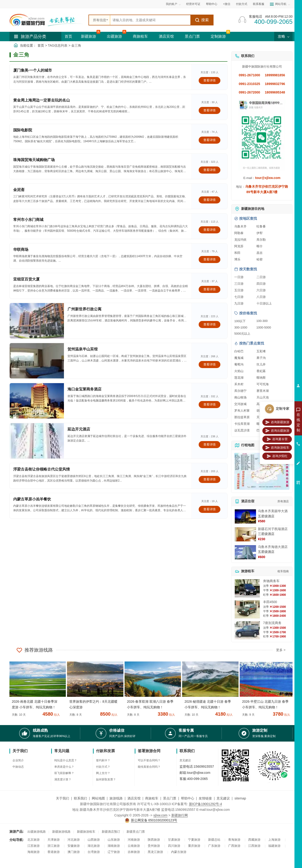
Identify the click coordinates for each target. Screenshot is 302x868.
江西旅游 (254, 846)
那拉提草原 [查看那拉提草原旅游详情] (242, 417)
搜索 (202, 20)
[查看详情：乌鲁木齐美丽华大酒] (245, 516)
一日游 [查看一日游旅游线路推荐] (239, 277)
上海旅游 (274, 840)
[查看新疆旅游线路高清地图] (262, 471)
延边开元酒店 (79, 429)
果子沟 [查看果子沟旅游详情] (261, 358)
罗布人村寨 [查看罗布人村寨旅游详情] (242, 411)
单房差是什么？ (64, 767)
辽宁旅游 (114, 852)
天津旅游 (54, 840)
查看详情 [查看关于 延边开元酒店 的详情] (210, 444)
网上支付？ (103, 773)
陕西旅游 (154, 840)
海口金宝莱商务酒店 (84, 389)
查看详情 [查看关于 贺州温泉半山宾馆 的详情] (210, 364)
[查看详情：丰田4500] (247, 609)
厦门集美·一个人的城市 (33, 70)
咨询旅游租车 (277, 448)
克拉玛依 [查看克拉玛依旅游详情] (240, 240)
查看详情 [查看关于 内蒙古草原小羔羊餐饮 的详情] (210, 509)
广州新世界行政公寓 (84, 309)
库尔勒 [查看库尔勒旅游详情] (261, 240)
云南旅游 (134, 846)
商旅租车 (140, 36)
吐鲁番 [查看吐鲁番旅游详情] (261, 226)
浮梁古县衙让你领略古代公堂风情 (42, 469)
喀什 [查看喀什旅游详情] (260, 246)
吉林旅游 (134, 852)
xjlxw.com (160, 815)
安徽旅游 (74, 846)
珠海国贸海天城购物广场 (34, 160)
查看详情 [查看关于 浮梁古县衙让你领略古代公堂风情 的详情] (210, 479)
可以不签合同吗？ (149, 760)
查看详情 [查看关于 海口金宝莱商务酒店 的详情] (210, 404)
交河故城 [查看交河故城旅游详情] (240, 404)
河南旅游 (134, 840)
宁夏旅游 (194, 840)
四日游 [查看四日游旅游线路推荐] (261, 284)
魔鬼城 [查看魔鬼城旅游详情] (239, 358)
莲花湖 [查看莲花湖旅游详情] (239, 378)
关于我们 (63, 798)
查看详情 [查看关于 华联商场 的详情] (210, 259)
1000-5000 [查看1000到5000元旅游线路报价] (264, 327)
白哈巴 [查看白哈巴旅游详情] (239, 351)
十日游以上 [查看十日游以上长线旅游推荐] (264, 303)
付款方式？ (103, 767)
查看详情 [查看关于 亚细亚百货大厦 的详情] (210, 289)
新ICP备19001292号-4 (206, 804)
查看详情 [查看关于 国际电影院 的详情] (210, 140)
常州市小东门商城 (28, 220)
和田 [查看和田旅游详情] (237, 253)
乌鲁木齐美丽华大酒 (273, 511)
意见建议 (185, 760)
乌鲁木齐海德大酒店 (273, 547)
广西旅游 (234, 846)
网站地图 (98, 798)
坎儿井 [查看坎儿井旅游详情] (261, 364)
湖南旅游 (114, 846)
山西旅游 (94, 840)
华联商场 (21, 249)
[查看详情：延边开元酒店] (37, 441)
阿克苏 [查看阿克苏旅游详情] (239, 246)
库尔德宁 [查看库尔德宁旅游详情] (240, 391)
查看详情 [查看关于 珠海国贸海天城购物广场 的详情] (210, 170)
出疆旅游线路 (37, 832)
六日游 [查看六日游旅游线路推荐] (261, 290)
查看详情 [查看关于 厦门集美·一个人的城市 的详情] (210, 80)
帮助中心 (212, 4)
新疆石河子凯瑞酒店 (273, 529)
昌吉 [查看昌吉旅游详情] (260, 253)
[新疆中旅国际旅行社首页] (47, 20)
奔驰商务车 (271, 581)
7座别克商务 (272, 623)
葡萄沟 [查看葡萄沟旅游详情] (239, 364)
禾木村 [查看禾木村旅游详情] (239, 384)
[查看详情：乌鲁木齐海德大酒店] (245, 552)
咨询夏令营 (277, 439)
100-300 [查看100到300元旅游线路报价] (262, 321)
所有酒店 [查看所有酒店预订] (283, 501)
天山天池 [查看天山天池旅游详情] (263, 397)
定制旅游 (218, 36)
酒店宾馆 (166, 36)
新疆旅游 (88, 36)
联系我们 (80, 798)
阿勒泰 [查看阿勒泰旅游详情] (239, 233)
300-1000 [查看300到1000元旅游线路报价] (241, 327)
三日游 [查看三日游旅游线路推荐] (239, 284)
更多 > (281, 650)
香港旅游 (54, 852)
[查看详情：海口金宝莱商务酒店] (37, 401)
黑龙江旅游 (155, 852)
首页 (68, 36)
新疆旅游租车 (86, 832)
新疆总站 (214, 840)
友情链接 (205, 798)
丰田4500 (270, 602)
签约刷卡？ (103, 760)
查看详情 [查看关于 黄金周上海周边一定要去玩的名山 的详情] (210, 110)
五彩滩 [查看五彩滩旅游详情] (261, 351)
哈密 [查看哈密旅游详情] (260, 259)
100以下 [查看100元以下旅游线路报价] (240, 321)
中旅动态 (18, 767)
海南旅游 (34, 852)
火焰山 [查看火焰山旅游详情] (239, 371)
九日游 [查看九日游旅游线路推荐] (239, 303)
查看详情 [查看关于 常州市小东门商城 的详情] (210, 230)
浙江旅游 (54, 846)
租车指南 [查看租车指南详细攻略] (283, 571)
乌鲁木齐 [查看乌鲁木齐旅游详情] (240, 226)
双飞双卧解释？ (64, 773)
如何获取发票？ (106, 779)
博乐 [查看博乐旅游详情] (237, 259)
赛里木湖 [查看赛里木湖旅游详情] (263, 391)
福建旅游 (274, 846)
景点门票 (192, 36)
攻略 (283, 36)
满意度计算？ (63, 779)
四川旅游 (174, 846)
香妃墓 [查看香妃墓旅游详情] (261, 371)
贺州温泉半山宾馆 (83, 349)
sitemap (240, 798)
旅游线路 (116, 798)
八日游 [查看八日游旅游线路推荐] (261, 297)
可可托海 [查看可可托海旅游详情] (263, 384)
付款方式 (242, 4)
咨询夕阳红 (277, 456)
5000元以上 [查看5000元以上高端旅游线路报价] (242, 334)
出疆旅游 (114, 36)
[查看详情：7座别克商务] (247, 630)
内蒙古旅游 (179, 852)
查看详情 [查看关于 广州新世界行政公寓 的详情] (210, 324)
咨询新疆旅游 (277, 422)
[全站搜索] (150, 20)
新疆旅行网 (180, 815)
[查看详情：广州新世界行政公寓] (37, 321)
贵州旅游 (154, 846)
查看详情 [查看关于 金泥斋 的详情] (210, 200)
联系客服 (259, 4)
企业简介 (18, 760)
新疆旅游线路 (61, 832)
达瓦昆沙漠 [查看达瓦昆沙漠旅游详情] (242, 430)
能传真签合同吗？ (149, 767)
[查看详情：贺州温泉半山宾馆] (37, 361)
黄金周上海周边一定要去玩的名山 (42, 100)
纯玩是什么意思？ (66, 760)
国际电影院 (23, 130)
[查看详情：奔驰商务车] (247, 588)
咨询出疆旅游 (277, 431)
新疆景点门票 (136, 832)
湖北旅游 (94, 846)
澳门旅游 (74, 852)
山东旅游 (114, 840)
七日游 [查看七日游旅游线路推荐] (239, 297)
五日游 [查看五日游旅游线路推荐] (239, 290)
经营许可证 (193, 4)
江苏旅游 (34, 846)
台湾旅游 (94, 852)
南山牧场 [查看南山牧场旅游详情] (240, 397)
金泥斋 (19, 190)
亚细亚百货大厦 (26, 279)
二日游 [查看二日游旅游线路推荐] (261, 277)
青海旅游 (234, 840)
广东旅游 (214, 846)
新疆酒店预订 (111, 832)
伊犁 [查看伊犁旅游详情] (260, 233)
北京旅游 (34, 840)
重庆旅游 (194, 846)
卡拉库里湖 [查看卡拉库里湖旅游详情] (242, 424)
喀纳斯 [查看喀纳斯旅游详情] (261, 378)
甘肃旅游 (174, 840)
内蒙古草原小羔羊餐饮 (32, 499)
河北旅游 (74, 840)
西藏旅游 (254, 840)
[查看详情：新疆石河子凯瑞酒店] (245, 534)
